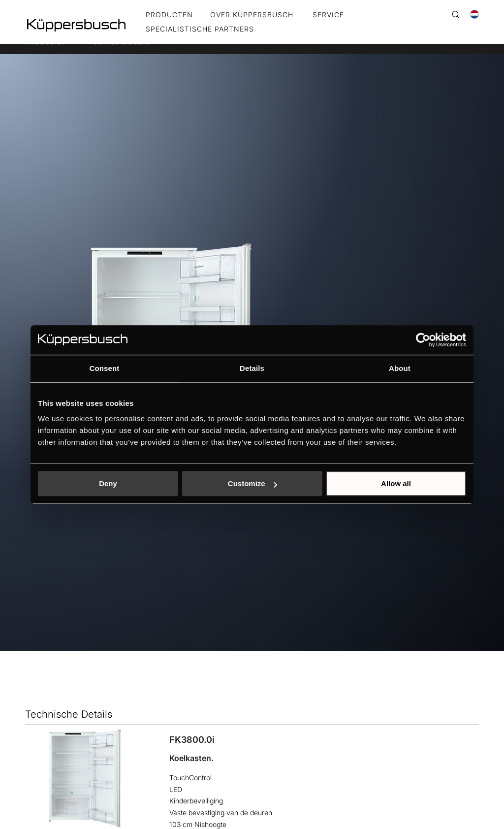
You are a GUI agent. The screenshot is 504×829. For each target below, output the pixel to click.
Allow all (396, 483)
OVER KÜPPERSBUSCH (252, 15)
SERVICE (328, 15)
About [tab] (400, 368)
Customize (252, 483)
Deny (108, 483)
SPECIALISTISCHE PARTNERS (200, 29)
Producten (169, 15)
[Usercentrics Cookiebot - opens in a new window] (423, 340)
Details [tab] (252, 368)
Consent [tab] (105, 368)
